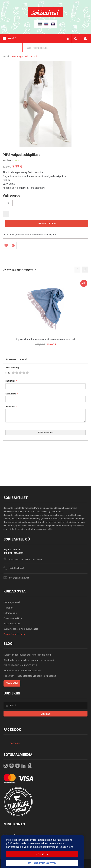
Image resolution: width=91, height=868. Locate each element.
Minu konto (85, 39)
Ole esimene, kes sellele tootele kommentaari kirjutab (30, 235)
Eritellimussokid (12, 624)
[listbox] (45, 203)
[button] (85, 270)
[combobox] (57, 48)
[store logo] (45, 16)
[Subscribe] (45, 714)
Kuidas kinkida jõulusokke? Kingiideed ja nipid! (27, 655)
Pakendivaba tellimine (14, 634)
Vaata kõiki (12, 683)
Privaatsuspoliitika (13, 618)
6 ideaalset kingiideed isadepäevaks (22, 671)
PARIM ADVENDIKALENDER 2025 (20, 665)
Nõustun (42, 854)
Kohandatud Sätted (42, 863)
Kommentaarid (16, 359)
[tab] (45, 360)
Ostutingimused (12, 602)
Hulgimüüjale (10, 613)
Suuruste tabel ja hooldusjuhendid (21, 629)
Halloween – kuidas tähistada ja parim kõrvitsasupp (30, 676)
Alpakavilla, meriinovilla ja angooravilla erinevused (29, 660)
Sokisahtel (15, 743)
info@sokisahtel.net (19, 578)
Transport (8, 608)
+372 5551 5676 (17, 568)
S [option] (8, 203)
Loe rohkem (66, 847)
